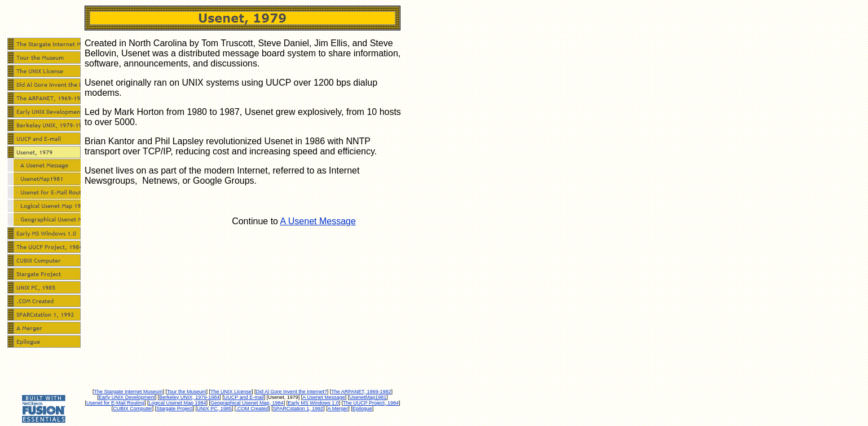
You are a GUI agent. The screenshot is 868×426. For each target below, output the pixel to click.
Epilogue (362, 409)
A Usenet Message (318, 221)
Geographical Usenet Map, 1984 (247, 403)
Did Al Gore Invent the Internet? (292, 392)
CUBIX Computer (133, 409)
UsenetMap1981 (368, 397)
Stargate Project (175, 409)
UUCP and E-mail (244, 397)
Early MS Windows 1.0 (313, 403)
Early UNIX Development (127, 397)
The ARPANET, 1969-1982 (361, 392)
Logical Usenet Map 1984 (177, 403)
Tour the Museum (187, 392)
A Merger (338, 409)
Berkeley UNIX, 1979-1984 (189, 397)
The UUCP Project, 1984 (371, 403)
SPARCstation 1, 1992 (298, 409)
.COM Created (252, 409)
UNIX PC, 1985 (214, 409)
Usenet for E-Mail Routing (115, 403)
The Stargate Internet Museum (128, 392)
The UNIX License (231, 392)
